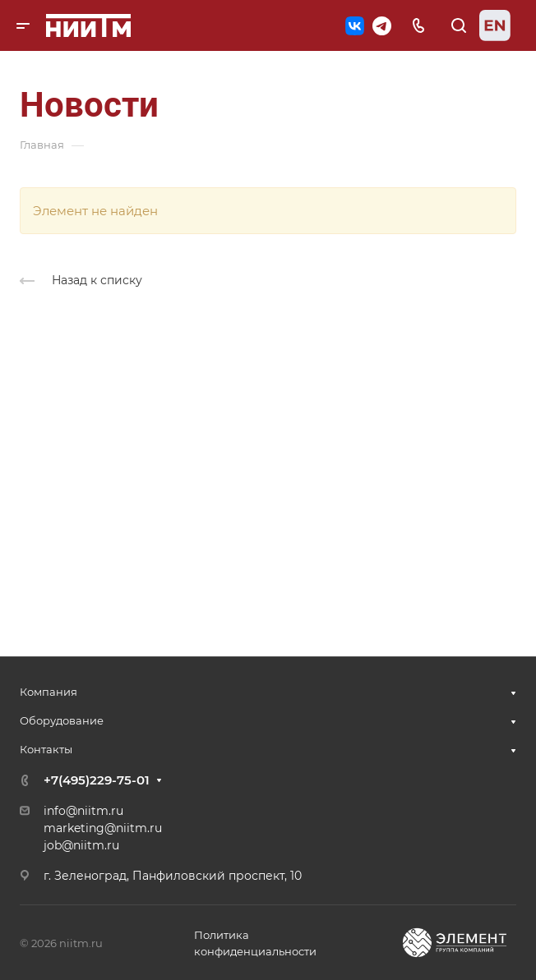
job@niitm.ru (81, 845)
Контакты (46, 749)
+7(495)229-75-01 (97, 780)
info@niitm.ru (83, 811)
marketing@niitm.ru (103, 828)
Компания (49, 692)
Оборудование (62, 720)
